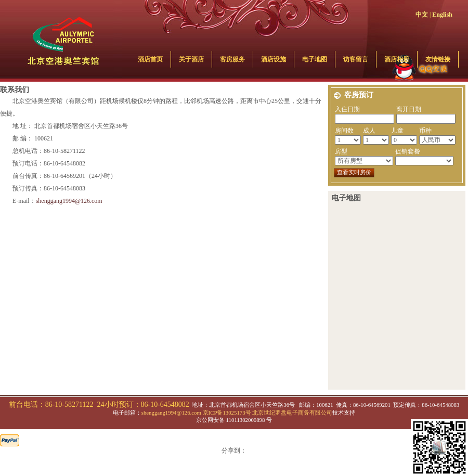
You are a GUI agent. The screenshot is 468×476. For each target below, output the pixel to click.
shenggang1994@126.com (69, 201)
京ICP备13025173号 (227, 413)
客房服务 (232, 59)
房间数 (344, 131)
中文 (422, 15)
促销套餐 (408, 151)
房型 (341, 151)
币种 (425, 131)
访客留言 (356, 59)
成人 (369, 131)
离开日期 (409, 109)
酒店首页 (150, 59)
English (442, 15)
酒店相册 (397, 59)
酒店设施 (274, 59)
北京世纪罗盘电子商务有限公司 (292, 413)
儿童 (397, 131)
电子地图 (315, 59)
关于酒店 (191, 59)
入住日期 (347, 109)
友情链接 (438, 59)
